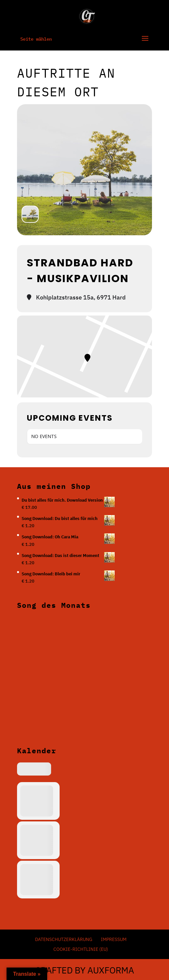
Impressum (114, 939)
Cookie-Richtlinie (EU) (81, 949)
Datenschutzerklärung (64, 939)
